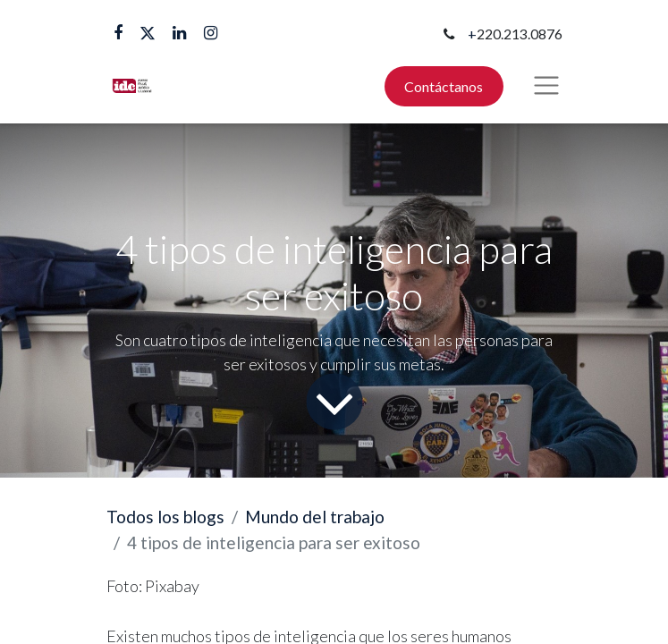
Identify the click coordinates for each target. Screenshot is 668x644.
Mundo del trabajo (315, 517)
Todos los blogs (165, 517)
